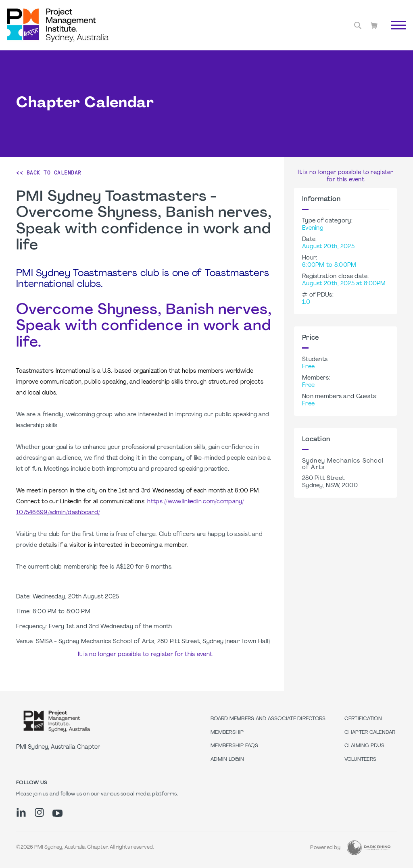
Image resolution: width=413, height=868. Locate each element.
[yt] (57, 813)
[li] (21, 812)
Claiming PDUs (364, 746)
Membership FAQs (234, 746)
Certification (363, 719)
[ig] (39, 812)
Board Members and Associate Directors (268, 719)
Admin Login (227, 760)
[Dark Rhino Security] (369, 848)
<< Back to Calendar (49, 172)
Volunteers (361, 760)
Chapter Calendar (370, 733)
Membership (227, 733)
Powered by (325, 848)
